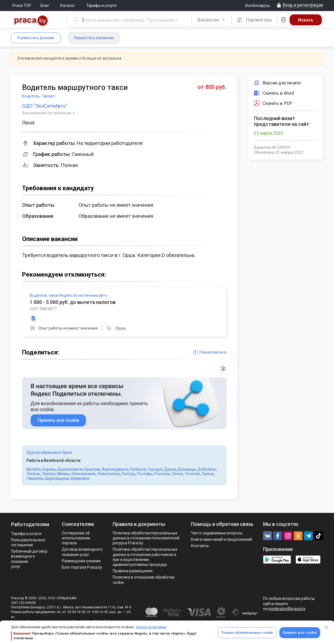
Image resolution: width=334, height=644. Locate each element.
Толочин (192, 474)
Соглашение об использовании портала (76, 538)
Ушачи (208, 474)
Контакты (200, 546)
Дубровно (207, 469)
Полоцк (128, 474)
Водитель (31, 96)
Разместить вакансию (94, 38)
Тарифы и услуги (101, 6)
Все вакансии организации (47, 113)
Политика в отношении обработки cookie (144, 580)
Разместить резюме (36, 38)
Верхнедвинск (115, 469)
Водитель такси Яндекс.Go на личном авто (68, 295)
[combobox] (212, 20)
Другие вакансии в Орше (49, 452)
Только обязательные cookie (247, 633)
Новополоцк (109, 474)
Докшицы (187, 469)
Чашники (35, 478)
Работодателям (30, 524)
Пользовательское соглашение (28, 542)
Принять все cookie (300, 633)
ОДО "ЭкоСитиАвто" (45, 106)
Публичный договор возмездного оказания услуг (29, 559)
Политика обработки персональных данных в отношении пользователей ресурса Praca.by (146, 538)
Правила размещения (133, 571)
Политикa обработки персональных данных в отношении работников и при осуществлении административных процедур (145, 557)
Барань (50, 469)
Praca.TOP (22, 6)
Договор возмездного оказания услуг (82, 552)
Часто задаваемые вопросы (217, 533)
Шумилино (80, 478)
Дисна (170, 469)
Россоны (162, 474)
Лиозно (49, 474)
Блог (45, 6)
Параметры (254, 20)
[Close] (327, 627)
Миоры (63, 474)
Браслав (92, 469)
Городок (155, 469)
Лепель (33, 474)
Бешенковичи (71, 469)
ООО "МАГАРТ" (43, 309)
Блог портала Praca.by (82, 567)
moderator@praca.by (287, 609)
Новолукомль (84, 474)
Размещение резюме (81, 561)
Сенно (177, 474)
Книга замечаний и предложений (222, 539)
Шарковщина (57, 478)
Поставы (145, 474)
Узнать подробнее (151, 627)
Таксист (49, 96)
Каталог (68, 6)
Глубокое (138, 469)
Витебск (34, 469)
